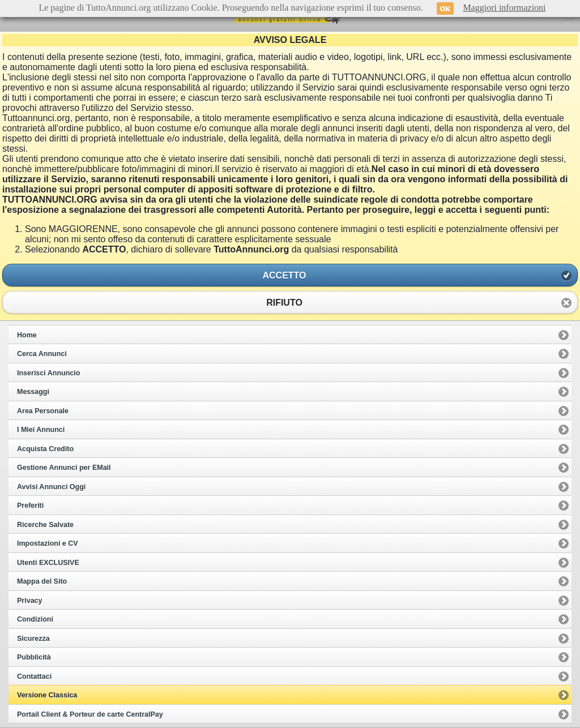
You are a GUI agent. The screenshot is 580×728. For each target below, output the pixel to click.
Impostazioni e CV (48, 543)
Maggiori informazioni (504, 8)
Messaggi (33, 392)
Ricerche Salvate (45, 525)
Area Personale (43, 411)
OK (445, 8)
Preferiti (30, 506)
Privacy (29, 601)
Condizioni (35, 619)
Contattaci (34, 676)
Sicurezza (33, 639)
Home (27, 335)
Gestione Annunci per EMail (64, 468)
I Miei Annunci (41, 430)
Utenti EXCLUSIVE (48, 563)
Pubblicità (34, 657)
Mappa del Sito (42, 581)
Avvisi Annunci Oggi (51, 487)
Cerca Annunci (42, 354)
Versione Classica (47, 695)
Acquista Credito (45, 449)
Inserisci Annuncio (48, 373)
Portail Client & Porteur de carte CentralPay (90, 714)
